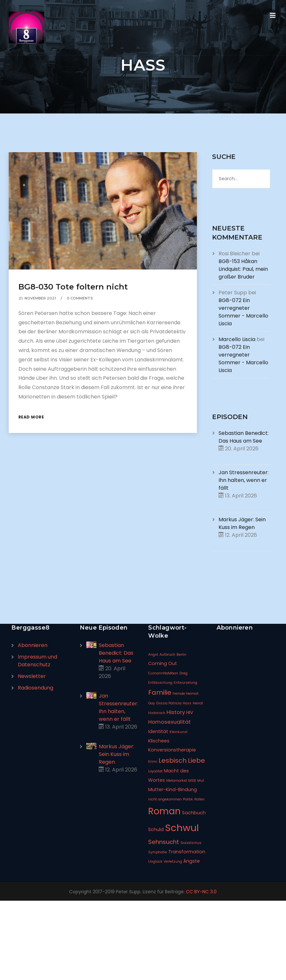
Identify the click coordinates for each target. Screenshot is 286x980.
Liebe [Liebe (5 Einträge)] (196, 760)
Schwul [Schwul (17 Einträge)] (182, 828)
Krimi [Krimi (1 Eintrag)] (153, 762)
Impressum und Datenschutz (37, 661)
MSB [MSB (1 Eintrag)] (192, 781)
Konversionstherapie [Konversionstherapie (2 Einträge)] (172, 750)
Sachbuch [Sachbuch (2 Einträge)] (194, 813)
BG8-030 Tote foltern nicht (73, 287)
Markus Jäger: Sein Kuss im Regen (242, 523)
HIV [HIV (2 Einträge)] (190, 712)
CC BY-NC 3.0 (201, 892)
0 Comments (80, 298)
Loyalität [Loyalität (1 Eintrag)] (155, 771)
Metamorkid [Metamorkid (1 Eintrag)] (177, 781)
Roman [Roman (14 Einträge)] (164, 811)
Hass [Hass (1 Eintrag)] (187, 703)
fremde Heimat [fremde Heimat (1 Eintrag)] (186, 694)
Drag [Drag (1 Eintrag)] (184, 673)
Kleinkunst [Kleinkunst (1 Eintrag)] (179, 732)
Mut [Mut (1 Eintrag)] (201, 781)
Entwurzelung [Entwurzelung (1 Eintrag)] (185, 683)
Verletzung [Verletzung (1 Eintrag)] (173, 862)
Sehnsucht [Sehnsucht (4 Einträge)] (164, 842)
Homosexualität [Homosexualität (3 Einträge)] (169, 722)
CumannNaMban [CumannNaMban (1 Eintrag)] (163, 673)
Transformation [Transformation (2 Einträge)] (187, 852)
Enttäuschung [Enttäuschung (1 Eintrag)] (160, 683)
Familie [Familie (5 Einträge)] (160, 692)
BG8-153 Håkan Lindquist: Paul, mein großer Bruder (243, 269)
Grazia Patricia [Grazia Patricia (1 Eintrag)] (169, 703)
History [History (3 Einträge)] (176, 712)
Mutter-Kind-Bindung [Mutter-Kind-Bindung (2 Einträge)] (173, 789)
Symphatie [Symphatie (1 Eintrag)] (158, 852)
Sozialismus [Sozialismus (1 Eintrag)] (191, 843)
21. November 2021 (37, 298)
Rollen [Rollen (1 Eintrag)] (199, 799)
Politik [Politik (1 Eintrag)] (188, 799)
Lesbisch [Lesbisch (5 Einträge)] (173, 760)
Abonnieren (33, 645)
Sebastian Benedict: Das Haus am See (244, 437)
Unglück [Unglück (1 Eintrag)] (155, 862)
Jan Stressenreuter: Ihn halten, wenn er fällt (244, 480)
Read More (31, 417)
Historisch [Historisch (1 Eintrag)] (157, 713)
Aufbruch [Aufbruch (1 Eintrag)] (167, 655)
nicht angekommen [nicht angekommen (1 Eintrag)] (165, 799)
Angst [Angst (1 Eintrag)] (153, 655)
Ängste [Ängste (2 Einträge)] (192, 861)
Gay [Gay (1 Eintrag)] (152, 703)
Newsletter (32, 676)
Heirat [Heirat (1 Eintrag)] (198, 703)
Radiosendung (36, 688)
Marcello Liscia (237, 339)
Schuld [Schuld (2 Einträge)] (156, 829)
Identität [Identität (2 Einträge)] (158, 731)
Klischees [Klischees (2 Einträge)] (159, 741)
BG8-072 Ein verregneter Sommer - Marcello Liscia (243, 312)
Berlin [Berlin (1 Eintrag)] (181, 655)
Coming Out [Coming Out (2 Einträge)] (163, 663)
